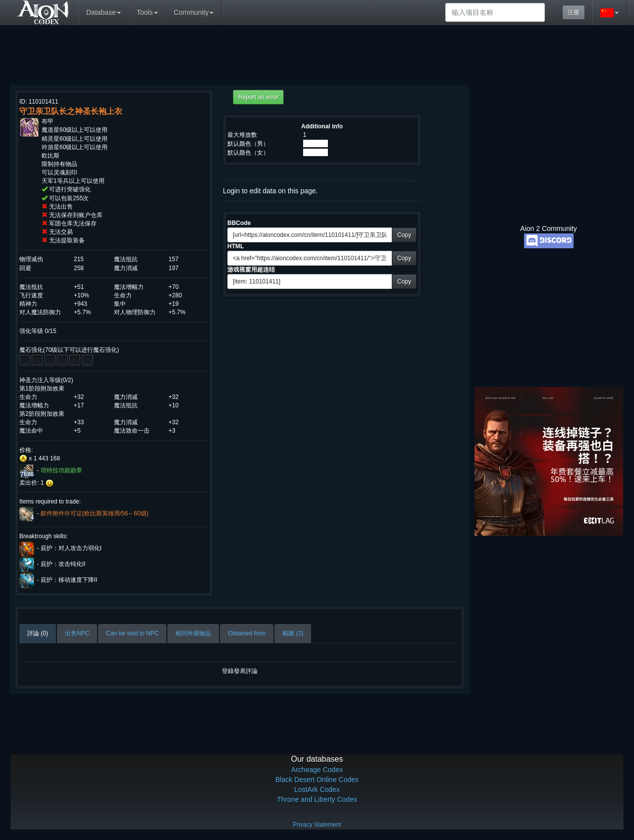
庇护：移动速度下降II (69, 580)
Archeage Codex (317, 770)
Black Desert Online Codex (317, 780)
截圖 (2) (293, 633)
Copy (404, 235)
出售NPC (77, 633)
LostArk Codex (317, 789)
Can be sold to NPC (132, 633)
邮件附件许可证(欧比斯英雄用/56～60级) (95, 513)
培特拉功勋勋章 (61, 470)
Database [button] (104, 12)
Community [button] (194, 12)
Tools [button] (147, 12)
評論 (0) (38, 633)
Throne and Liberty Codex (317, 799)
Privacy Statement (317, 825)
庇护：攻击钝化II (63, 564)
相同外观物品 (193, 633)
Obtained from (247, 633)
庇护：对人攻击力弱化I (71, 548)
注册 (574, 12)
